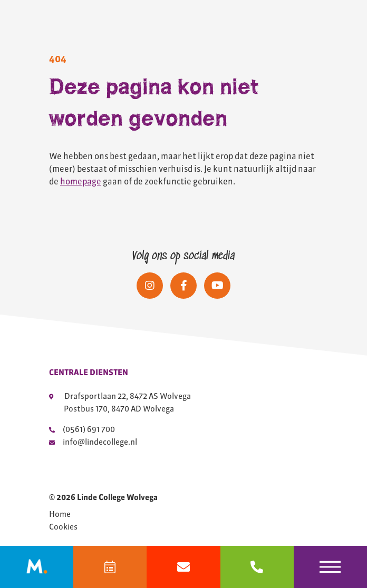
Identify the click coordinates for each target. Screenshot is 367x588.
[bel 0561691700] (257, 567)
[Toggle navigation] (330, 567)
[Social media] (150, 286)
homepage (81, 181)
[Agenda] (110, 567)
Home (60, 514)
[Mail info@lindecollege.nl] (183, 567)
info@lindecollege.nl (93, 442)
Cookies (63, 527)
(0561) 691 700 (82, 429)
